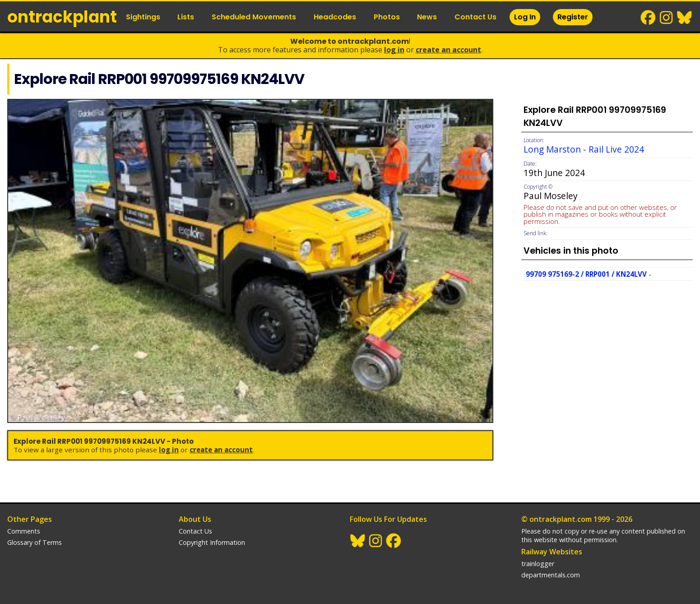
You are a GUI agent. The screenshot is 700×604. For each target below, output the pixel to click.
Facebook (649, 18)
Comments (24, 531)
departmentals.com (551, 575)
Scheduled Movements (254, 17)
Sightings (143, 17)
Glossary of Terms (35, 542)
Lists (186, 17)
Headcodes (335, 17)
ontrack (62, 17)
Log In (525, 17)
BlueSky (685, 18)
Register (573, 17)
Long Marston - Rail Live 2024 (584, 149)
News (427, 17)
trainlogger (538, 564)
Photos (387, 17)
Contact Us (475, 17)
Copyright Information (212, 542)
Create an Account (448, 50)
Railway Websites (552, 552)
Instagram (667, 18)
